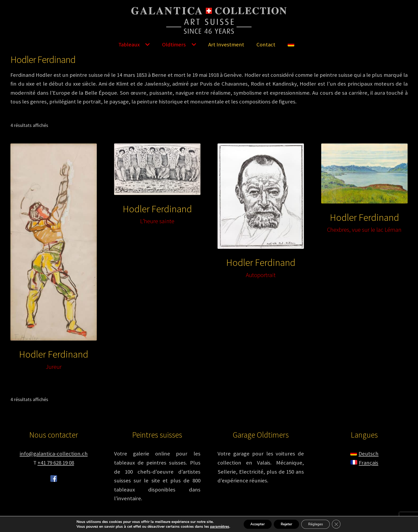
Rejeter (286, 524)
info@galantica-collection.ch (54, 454)
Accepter (254, 524)
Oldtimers (174, 45)
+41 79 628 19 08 (56, 463)
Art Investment (226, 45)
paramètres (215, 526)
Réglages (318, 524)
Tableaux (129, 45)
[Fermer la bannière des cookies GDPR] (341, 524)
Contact (266, 45)
